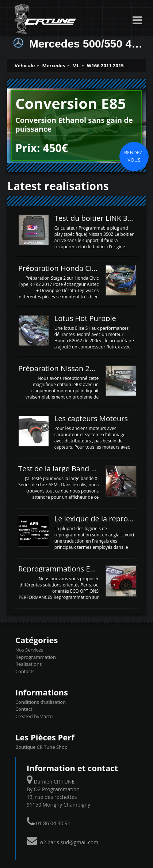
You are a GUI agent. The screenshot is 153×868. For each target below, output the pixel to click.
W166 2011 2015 (105, 65)
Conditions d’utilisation (41, 702)
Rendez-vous (134, 156)
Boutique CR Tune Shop (41, 747)
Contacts (25, 671)
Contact (24, 709)
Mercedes (54, 65)
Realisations (28, 664)
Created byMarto (34, 716)
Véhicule (25, 65)
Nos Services (29, 650)
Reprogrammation (36, 657)
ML (76, 65)
